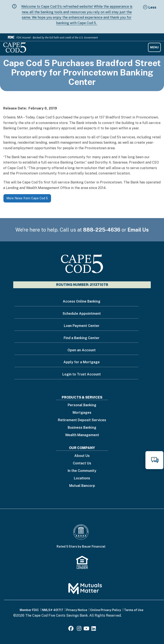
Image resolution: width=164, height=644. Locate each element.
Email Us (138, 230)
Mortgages (82, 413)
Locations (82, 478)
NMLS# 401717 (53, 610)
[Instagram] (79, 629)
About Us (82, 456)
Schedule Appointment (82, 314)
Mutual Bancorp (82, 486)
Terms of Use (134, 610)
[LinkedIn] (94, 629)
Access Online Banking (82, 301)
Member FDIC (29, 610)
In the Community (82, 471)
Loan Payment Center (82, 326)
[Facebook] (72, 629)
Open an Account (82, 350)
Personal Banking (82, 405)
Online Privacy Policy (106, 610)
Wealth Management (82, 435)
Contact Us (82, 463)
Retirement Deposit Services (82, 420)
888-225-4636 (102, 230)
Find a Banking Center (82, 338)
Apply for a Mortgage (82, 362)
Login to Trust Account (82, 374)
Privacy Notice (77, 610)
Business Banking (82, 428)
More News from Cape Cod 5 (27, 198)
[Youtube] (86, 629)
